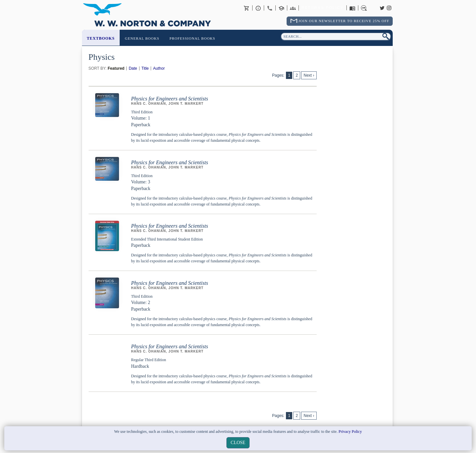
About (258, 8)
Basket (247, 8)
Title (145, 68)
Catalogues (352, 8)
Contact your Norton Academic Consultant (281, 8)
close (238, 443)
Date (133, 68)
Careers (364, 8)
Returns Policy (322, 8)
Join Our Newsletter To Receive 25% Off (344, 21)
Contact (270, 8)
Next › (309, 75)
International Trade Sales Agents (293, 8)
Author (159, 68)
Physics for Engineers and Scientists (170, 99)
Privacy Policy (350, 432)
